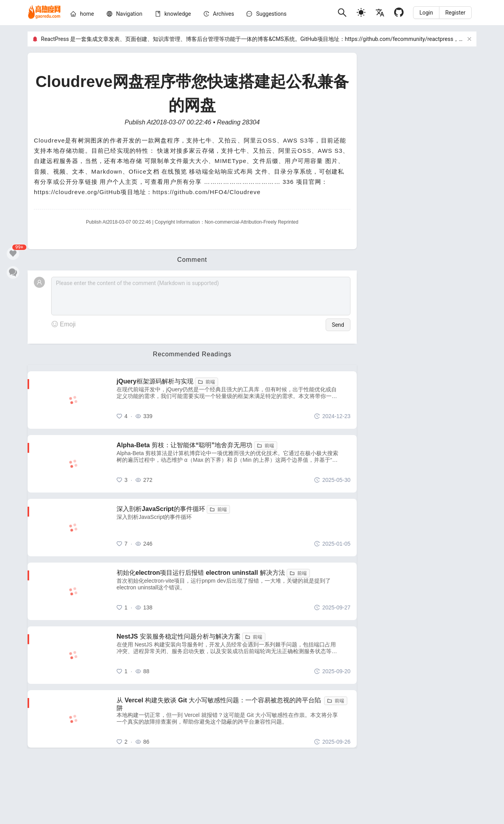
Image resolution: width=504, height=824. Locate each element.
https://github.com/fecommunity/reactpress (399, 39)
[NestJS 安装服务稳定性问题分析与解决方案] (233, 655)
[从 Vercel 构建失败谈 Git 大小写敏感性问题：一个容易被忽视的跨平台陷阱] (233, 719)
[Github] (399, 12)
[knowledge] (178, 14)
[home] (44, 13)
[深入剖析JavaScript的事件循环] (233, 528)
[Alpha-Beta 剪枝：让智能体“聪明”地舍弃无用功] (233, 464)
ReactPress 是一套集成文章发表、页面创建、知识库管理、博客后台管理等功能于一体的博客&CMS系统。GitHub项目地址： (193, 39)
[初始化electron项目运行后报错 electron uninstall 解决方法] (233, 591)
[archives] (224, 14)
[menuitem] (82, 15)
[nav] (129, 14)
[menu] (201, 15)
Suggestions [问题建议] (271, 14)
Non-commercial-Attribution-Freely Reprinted (252, 222)
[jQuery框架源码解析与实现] (233, 400)
